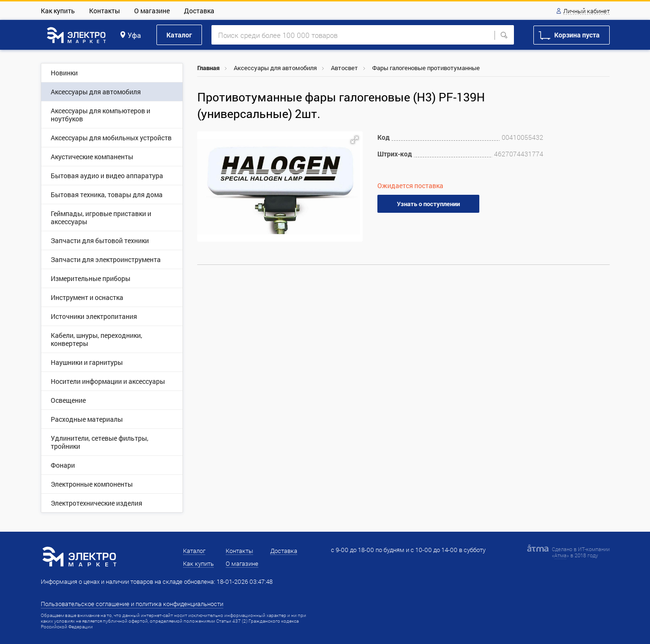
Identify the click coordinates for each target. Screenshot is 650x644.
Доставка (199, 11)
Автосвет (344, 68)
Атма (560, 555)
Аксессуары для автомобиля (275, 68)
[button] (355, 140)
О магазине (152, 11)
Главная (208, 68)
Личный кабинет (586, 11)
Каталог (179, 35)
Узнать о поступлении (428, 204)
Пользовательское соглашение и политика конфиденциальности (132, 604)
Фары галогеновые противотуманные (426, 68)
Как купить (58, 11)
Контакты (105, 11)
